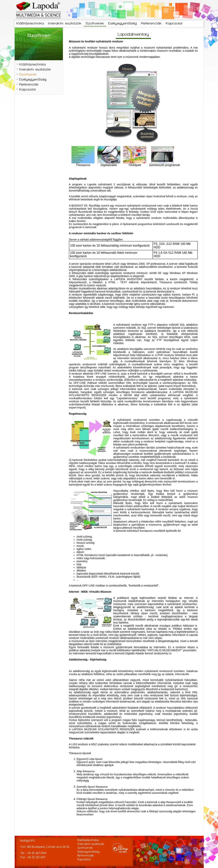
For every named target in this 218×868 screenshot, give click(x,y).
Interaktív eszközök (65, 24)
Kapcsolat (174, 24)
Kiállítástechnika (30, 24)
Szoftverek (95, 24)
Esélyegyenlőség (123, 24)
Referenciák (151, 24)
